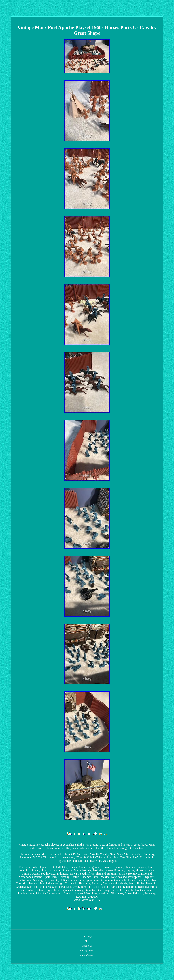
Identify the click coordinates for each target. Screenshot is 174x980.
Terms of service (87, 955)
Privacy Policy (87, 950)
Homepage (87, 936)
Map (87, 941)
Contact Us (87, 946)
